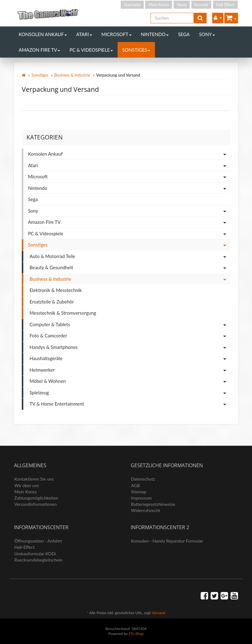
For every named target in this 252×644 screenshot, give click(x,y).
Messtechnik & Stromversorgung (63, 313)
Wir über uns (27, 485)
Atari (84, 34)
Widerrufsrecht (146, 510)
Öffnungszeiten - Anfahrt (38, 541)
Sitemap (139, 492)
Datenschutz (143, 479)
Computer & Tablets (130, 325)
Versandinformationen (35, 504)
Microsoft (117, 34)
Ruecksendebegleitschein (38, 560)
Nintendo (155, 34)
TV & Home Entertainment (130, 404)
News (182, 5)
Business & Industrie (72, 75)
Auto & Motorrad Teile (130, 257)
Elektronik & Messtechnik (56, 290)
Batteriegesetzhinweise (153, 504)
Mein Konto (159, 5)
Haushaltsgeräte (130, 359)
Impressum (141, 498)
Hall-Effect (225, 5)
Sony (207, 34)
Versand (158, 613)
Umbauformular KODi (35, 554)
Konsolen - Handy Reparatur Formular (167, 541)
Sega (184, 34)
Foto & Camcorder (130, 336)
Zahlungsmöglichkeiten (36, 498)
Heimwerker (130, 370)
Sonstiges (136, 50)
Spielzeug (130, 393)
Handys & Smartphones (130, 348)
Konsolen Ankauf (43, 34)
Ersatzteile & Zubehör (52, 302)
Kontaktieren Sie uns (34, 479)
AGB (135, 485)
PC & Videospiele (91, 50)
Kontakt (201, 5)
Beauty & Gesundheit (130, 268)
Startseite (132, 5)
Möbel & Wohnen (130, 381)
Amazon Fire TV (39, 50)
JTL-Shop (136, 634)
